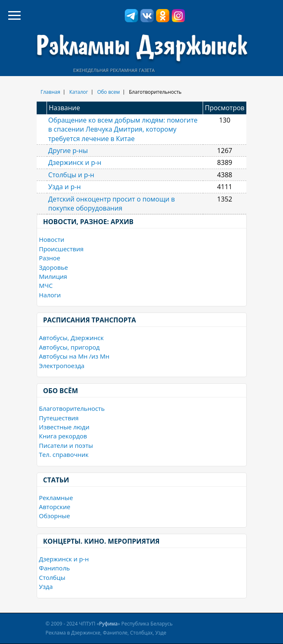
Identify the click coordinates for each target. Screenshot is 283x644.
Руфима (109, 624)
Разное (50, 258)
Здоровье (54, 267)
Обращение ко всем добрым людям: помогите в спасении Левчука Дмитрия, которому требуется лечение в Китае (123, 129)
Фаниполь (55, 568)
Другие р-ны (68, 151)
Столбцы (52, 577)
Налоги (50, 295)
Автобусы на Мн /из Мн (74, 356)
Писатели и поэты (66, 445)
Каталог (79, 92)
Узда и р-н (64, 187)
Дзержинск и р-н (75, 162)
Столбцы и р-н (71, 175)
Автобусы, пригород (69, 347)
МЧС (46, 285)
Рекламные (56, 498)
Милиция (53, 276)
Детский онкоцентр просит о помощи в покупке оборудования (112, 204)
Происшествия (61, 249)
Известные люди (64, 427)
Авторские (55, 507)
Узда (46, 586)
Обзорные (55, 516)
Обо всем (109, 92)
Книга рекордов (63, 436)
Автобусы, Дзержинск (71, 338)
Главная (51, 92)
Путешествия (59, 418)
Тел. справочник (64, 454)
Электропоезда (62, 366)
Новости (52, 239)
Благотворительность (72, 408)
